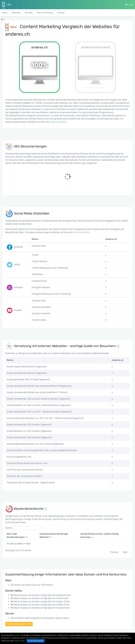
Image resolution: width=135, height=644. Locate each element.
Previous (114, 552)
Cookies (17, 635)
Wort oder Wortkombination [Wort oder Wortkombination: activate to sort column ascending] (16, 536)
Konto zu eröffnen (58, 122)
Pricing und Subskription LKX (19, 624)
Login (129, 5)
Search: (24, 528)
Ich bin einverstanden (36, 641)
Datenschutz (20, 641)
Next (125, 552)
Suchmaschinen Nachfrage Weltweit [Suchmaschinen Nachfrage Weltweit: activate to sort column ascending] (54, 536)
